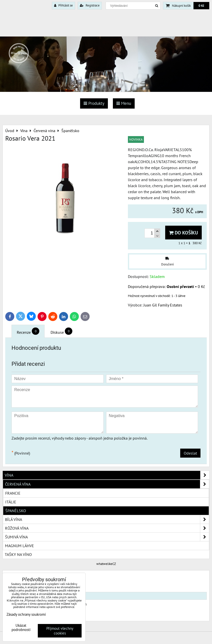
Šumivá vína (107, 537)
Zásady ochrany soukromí (26, 614)
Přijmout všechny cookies (60, 631)
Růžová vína (107, 528)
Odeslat (190, 453)
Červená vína (107, 484)
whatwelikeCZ (106, 564)
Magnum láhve (20, 546)
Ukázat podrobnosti (21, 628)
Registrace (90, 5)
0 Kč (201, 6)
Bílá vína (107, 519)
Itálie (11, 502)
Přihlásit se (63, 5)
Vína (107, 475)
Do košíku (183, 233)
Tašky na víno (18, 554)
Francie (13, 493)
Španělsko (16, 511)
